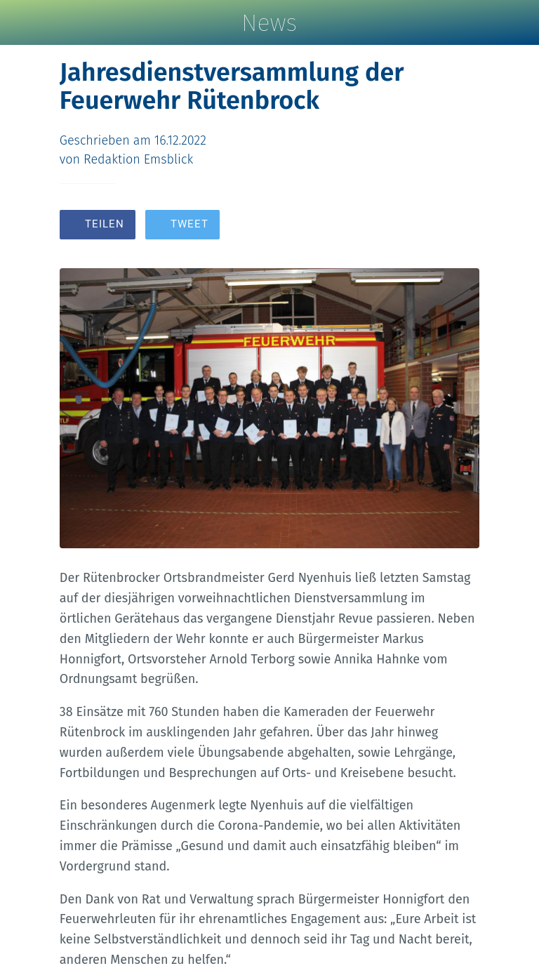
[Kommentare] (463, 226)
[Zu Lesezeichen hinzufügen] (429, 226)
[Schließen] (22, 22)
